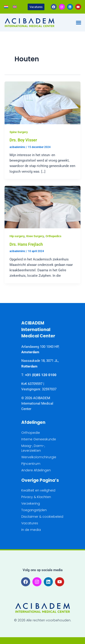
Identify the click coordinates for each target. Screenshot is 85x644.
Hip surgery (17, 236)
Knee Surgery (35, 236)
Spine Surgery (19, 132)
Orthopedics (53, 236)
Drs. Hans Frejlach (26, 244)
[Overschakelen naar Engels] (15, 7)
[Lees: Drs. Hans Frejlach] (42, 207)
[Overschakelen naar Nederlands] (6, 7)
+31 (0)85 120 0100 (41, 375)
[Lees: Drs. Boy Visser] (42, 103)
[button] (79, 23)
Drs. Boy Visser (23, 140)
